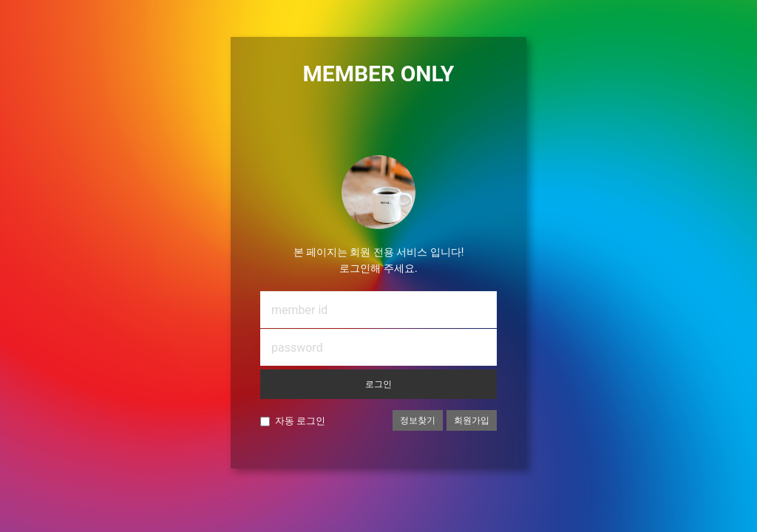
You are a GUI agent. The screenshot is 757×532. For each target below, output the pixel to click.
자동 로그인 (300, 421)
